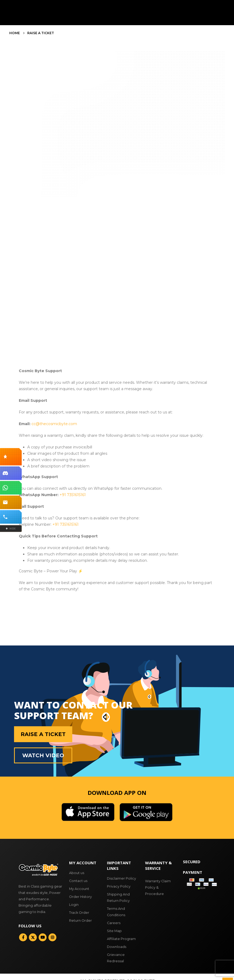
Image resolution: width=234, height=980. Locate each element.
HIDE (11, 529)
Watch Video (43, 755)
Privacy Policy (119, 886)
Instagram (52, 937)
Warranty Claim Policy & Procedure (158, 887)
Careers (114, 923)
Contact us (78, 881)
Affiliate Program (121, 939)
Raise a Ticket (43, 734)
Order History (80, 897)
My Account (79, 889)
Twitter (33, 937)
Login (74, 905)
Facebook (23, 937)
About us (77, 873)
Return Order (80, 921)
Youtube (43, 937)
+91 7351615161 (73, 495)
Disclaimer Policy (121, 878)
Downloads (117, 947)
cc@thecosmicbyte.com (54, 424)
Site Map (114, 931)
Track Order (79, 913)
